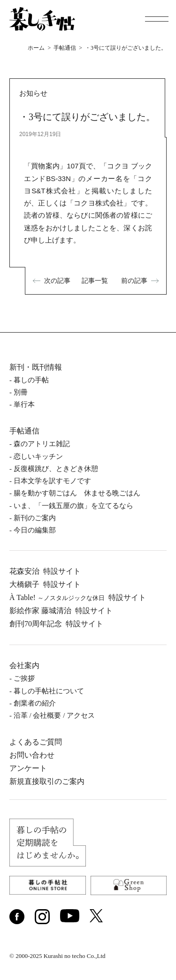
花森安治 (45, 571)
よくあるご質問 (36, 742)
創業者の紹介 (35, 703)
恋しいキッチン (38, 456)
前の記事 (134, 281)
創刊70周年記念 (56, 624)
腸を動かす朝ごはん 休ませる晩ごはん (77, 493)
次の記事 (57, 281)
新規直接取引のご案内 (47, 781)
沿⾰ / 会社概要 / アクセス (54, 715)
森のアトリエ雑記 (42, 444)
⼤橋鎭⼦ (45, 584)
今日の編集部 (35, 530)
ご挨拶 (24, 678)
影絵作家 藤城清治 (61, 611)
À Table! (78, 597)
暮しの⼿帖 (31, 380)
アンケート (28, 768)
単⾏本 (24, 404)
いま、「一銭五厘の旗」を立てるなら (73, 506)
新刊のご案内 (35, 518)
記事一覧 (95, 281)
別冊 (21, 392)
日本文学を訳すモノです (52, 481)
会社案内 (24, 665)
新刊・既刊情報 (36, 367)
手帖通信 (24, 431)
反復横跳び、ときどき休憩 (56, 469)
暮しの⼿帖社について (49, 691)
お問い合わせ (32, 755)
